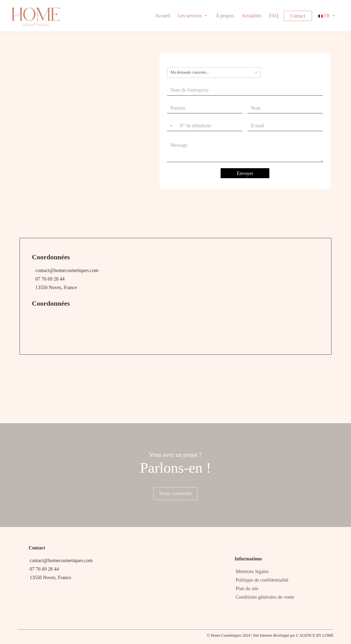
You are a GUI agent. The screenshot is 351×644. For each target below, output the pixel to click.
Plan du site (247, 588)
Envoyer (245, 173)
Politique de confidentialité (262, 580)
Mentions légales (252, 571)
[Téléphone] (205, 126)
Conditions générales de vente (265, 597)
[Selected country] (170, 126)
